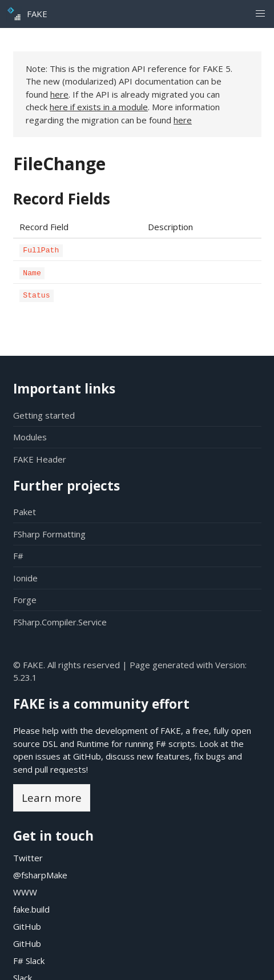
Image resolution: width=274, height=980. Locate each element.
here (59, 94)
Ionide (25, 578)
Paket (25, 512)
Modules (30, 437)
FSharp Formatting (49, 534)
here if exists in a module (99, 107)
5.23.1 (25, 677)
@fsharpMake (40, 875)
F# (18, 556)
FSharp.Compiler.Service (60, 622)
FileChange (59, 164)
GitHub (87, 756)
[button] (260, 14)
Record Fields (62, 199)
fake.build (31, 909)
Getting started (44, 415)
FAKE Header (40, 459)
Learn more (52, 798)
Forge (25, 600)
